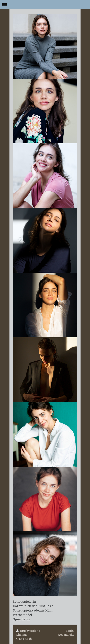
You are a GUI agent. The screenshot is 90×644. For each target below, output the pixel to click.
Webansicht (66, 635)
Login (70, 631)
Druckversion (28, 631)
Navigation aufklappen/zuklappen (45, 5)
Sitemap (22, 635)
